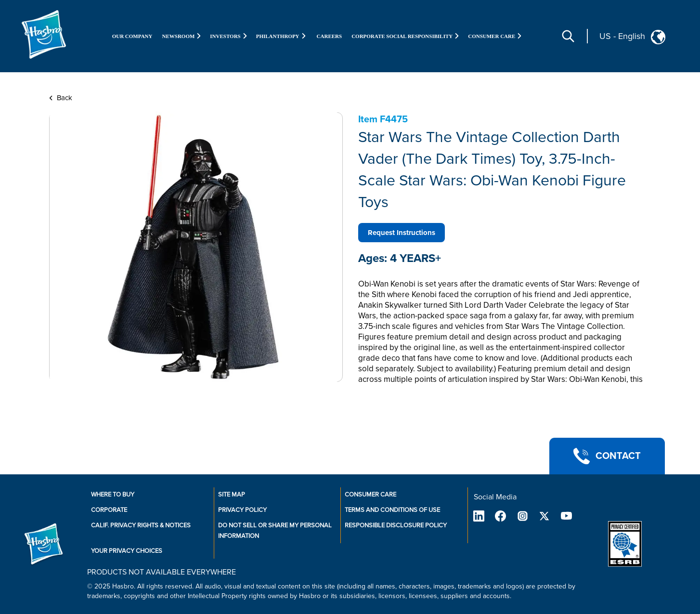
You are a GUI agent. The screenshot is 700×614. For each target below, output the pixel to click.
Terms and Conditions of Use (392, 510)
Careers (330, 36)
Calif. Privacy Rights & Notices (141, 525)
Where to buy (113, 495)
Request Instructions (402, 233)
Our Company (132, 36)
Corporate (109, 510)
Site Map (232, 495)
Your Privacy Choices (127, 551)
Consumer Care (370, 495)
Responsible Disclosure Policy (396, 525)
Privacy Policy (242, 510)
